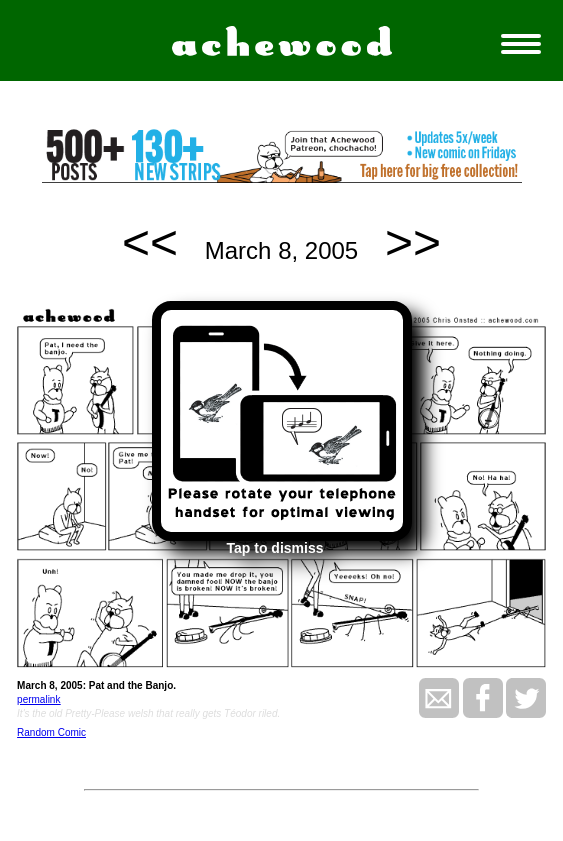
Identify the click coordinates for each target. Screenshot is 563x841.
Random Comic (51, 732)
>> (413, 242)
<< (150, 242)
